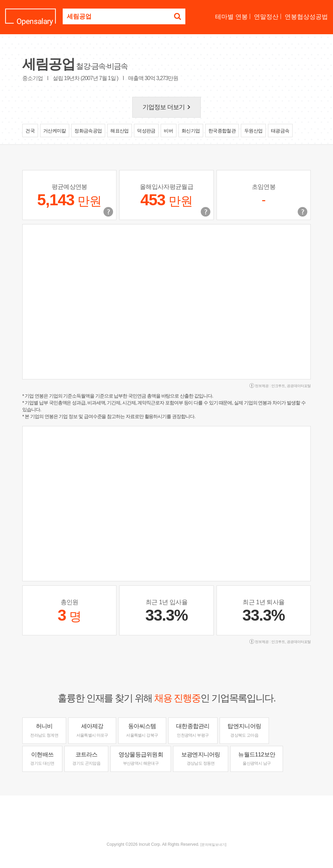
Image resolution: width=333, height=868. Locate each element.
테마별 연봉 (231, 17)
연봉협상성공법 (306, 17)
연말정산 (266, 17)
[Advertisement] (166, 818)
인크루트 (278, 386)
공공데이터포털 (299, 386)
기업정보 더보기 (168, 107)
